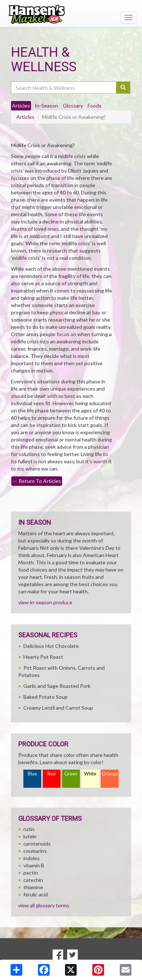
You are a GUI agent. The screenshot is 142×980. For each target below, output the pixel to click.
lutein (30, 836)
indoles (32, 858)
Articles (25, 117)
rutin (29, 829)
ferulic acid (36, 894)
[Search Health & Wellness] (64, 88)
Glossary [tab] (73, 106)
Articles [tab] (21, 106)
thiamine (33, 887)
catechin (33, 880)
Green (71, 774)
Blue (32, 774)
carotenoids (37, 844)
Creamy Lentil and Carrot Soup (58, 708)
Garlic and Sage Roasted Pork (57, 686)
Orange (110, 774)
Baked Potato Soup (45, 697)
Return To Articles (37, 481)
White (90, 774)
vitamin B (34, 865)
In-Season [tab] (46, 106)
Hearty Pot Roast (43, 657)
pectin (31, 873)
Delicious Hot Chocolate (51, 646)
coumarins (35, 851)
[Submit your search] (123, 88)
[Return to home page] (71, 14)
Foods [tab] (95, 106)
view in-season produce (45, 602)
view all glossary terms (44, 905)
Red (51, 774)
